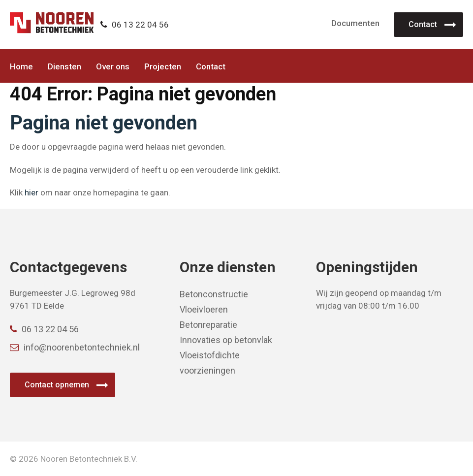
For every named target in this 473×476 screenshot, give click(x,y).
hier (32, 192)
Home (21, 67)
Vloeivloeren (204, 309)
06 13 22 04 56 (135, 25)
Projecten (163, 67)
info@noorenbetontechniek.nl (75, 347)
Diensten (64, 67)
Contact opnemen (57, 385)
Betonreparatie (208, 325)
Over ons (113, 67)
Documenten (355, 23)
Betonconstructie (214, 294)
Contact (423, 24)
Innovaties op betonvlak (226, 340)
